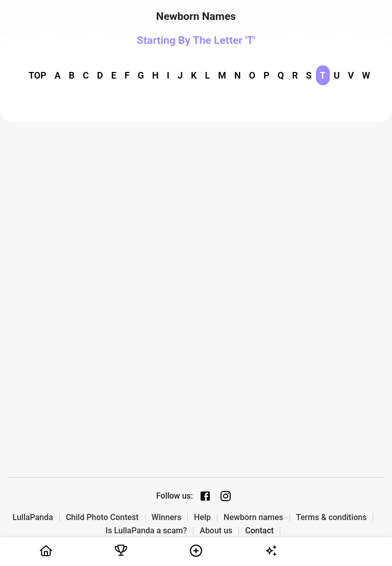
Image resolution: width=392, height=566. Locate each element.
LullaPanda (33, 518)
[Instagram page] (226, 496)
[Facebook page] (205, 496)
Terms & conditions (332, 518)
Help (202, 518)
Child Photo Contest (102, 518)
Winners (166, 518)
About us (216, 531)
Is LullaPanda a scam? (146, 531)
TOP (38, 75)
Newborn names (253, 518)
